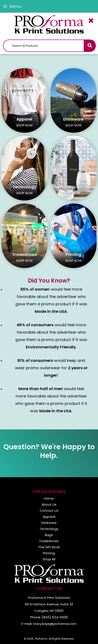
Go (90, 46)
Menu (12, 6)
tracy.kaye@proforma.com (55, 624)
